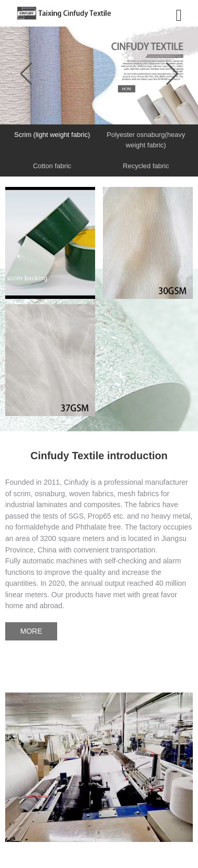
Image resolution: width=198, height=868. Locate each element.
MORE (31, 631)
